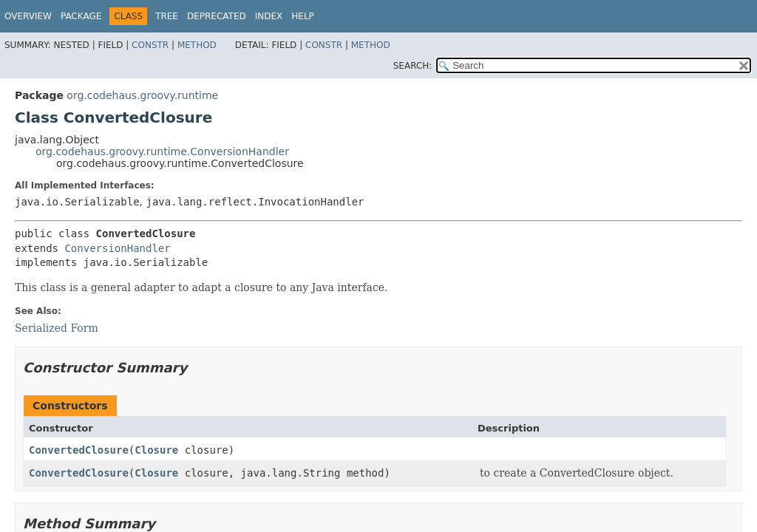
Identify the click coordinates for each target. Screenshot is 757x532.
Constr (150, 45)
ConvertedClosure (79, 450)
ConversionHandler (117, 248)
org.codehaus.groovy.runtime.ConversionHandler (162, 151)
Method (197, 45)
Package (81, 16)
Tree (167, 16)
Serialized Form (57, 328)
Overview (28, 16)
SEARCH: (413, 66)
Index (269, 16)
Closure (156, 450)
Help (303, 16)
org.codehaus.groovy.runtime (142, 95)
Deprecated (217, 16)
